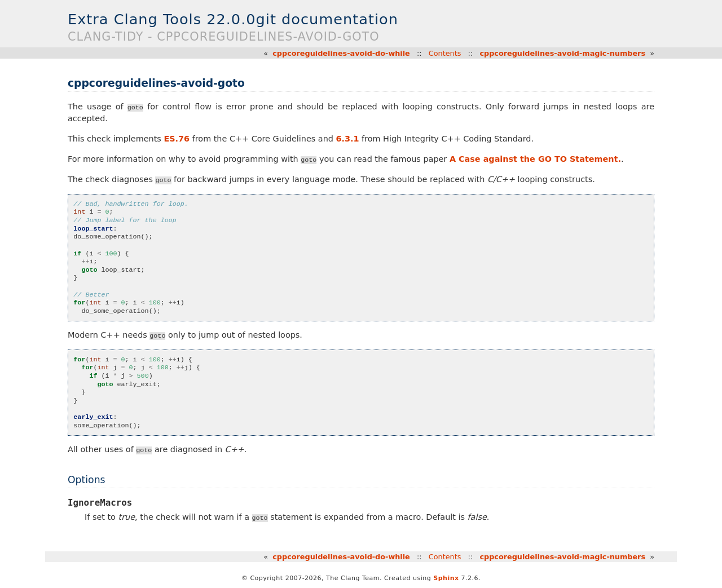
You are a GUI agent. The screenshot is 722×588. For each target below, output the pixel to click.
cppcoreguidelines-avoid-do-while (341, 53)
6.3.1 (348, 139)
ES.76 (177, 139)
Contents (445, 53)
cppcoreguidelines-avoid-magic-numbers (562, 53)
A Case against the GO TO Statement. (535, 159)
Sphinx (446, 578)
